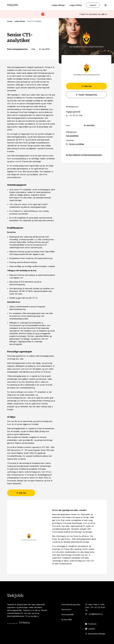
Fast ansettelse (72, 136)
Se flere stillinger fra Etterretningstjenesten (84, 155)
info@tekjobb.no (96, 614)
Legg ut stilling (76, 5)
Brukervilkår (67, 619)
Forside (10, 21)
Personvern (66, 609)
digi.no (36, 616)
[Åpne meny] (106, 5)
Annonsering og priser (71, 604)
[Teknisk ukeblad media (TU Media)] (25, 623)
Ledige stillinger (58, 5)
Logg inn (93, 5)
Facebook (92, 624)
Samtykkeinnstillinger (95, 634)
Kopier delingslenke (86, 95)
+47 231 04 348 (75, 115)
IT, (67, 144)
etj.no (87, 536)
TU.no (28, 616)
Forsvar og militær (76, 144)
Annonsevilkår (68, 614)
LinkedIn (92, 629)
